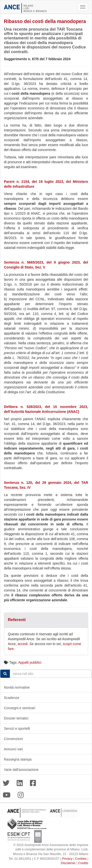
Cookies (81, 859)
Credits (83, 863)
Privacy (67, 859)
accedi (23, 644)
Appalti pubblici (30, 662)
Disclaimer (68, 863)
